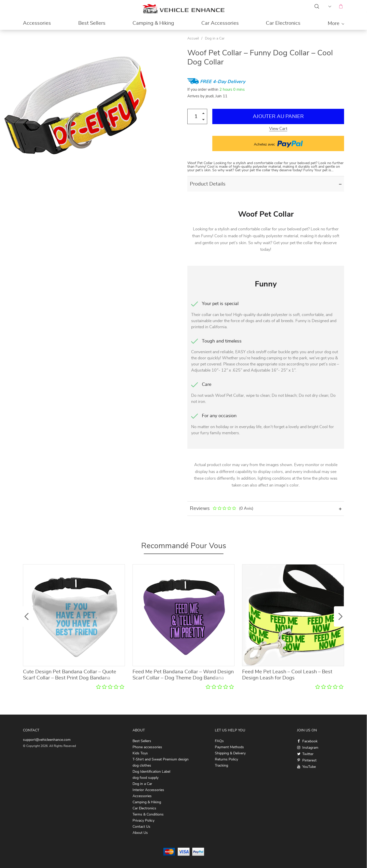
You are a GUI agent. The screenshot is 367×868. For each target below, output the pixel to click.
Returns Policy (226, 759)
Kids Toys (140, 753)
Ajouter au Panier (278, 116)
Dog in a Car (215, 38)
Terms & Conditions (148, 814)
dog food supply (146, 778)
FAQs (219, 741)
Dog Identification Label (151, 772)
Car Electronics (283, 23)
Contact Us (141, 827)
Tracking (221, 766)
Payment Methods (229, 747)
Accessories (37, 23)
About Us (140, 833)
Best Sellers (92, 23)
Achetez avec (278, 143)
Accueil (193, 38)
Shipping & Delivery (230, 753)
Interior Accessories (148, 790)
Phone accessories (147, 747)
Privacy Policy (143, 821)
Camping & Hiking (153, 23)
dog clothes (142, 766)
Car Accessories (220, 23)
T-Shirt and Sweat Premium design (161, 759)
